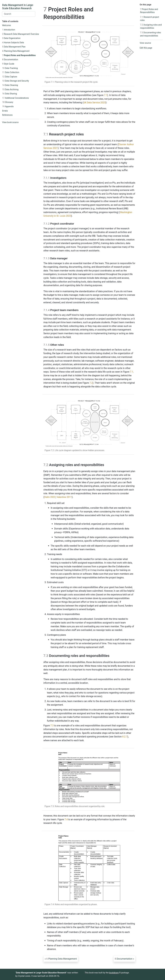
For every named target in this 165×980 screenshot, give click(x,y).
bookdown (114, 973)
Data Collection (11, 72)
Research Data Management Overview (21, 34)
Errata (5, 111)
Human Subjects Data (13, 43)
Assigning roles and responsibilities (151, 26)
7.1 (106, 95)
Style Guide (8, 64)
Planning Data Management (16, 51)
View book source (10, 122)
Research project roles (149, 19)
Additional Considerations (16, 98)
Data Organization (11, 38)
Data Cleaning (10, 85)
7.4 (66, 819)
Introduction (9, 30)
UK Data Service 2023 (94, 102)
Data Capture (10, 77)
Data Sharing (10, 94)
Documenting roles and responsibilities (150, 34)
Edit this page (146, 48)
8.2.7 (125, 737)
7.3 (52, 726)
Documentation (10, 60)
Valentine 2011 (64, 497)
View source (145, 43)
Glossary (8, 102)
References (7, 115)
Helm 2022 (50, 497)
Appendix (8, 107)
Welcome (6, 25)
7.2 (91, 383)
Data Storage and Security (16, 81)
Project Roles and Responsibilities (19, 55)
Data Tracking (10, 68)
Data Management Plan (14, 47)
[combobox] (19, 14)
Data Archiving (10, 90)
